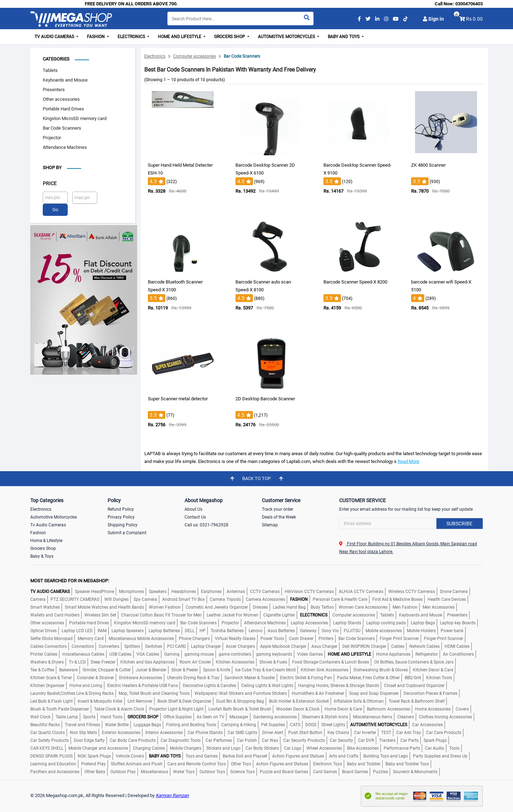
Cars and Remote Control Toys (197, 764)
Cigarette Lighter (279, 615)
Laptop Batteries (164, 631)
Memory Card (91, 639)
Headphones (184, 592)
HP (203, 631)
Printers (326, 639)
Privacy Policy (121, 517)
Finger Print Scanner (399, 639)
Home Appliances (393, 654)
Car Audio (435, 748)
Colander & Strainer (95, 678)
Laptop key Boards (458, 623)
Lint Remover (140, 701)
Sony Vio (330, 631)
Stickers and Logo (223, 748)
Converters (109, 646)
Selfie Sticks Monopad (51, 639)
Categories (56, 59)
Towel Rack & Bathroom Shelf (417, 701)
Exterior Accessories (121, 733)
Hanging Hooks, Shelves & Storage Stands (339, 686)
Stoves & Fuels (273, 662)
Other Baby (95, 772)
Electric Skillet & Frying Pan (306, 678)
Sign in (433, 19)
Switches (154, 646)
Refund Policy (121, 509)
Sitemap (270, 525)
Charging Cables (149, 748)
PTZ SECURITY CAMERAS (75, 599)
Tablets (50, 70)
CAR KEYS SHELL (47, 748)
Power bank (452, 631)
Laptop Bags (423, 623)
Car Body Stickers (262, 748)
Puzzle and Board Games (284, 772)
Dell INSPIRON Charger (364, 646)
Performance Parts (402, 748)
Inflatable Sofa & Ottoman (359, 701)
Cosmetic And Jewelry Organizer (217, 607)
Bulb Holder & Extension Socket (299, 701)
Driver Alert (273, 733)
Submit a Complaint (127, 533)
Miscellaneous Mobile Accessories (141, 639)
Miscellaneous (154, 772)
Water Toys (184, 772)
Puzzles (380, 772)
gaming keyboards (274, 654)
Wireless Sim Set (100, 615)
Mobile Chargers (186, 748)
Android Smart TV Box (183, 599)
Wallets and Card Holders (55, 615)
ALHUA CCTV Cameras (361, 592)
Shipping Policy (123, 525)
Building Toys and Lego (386, 756)
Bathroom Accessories (388, 709)
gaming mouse (199, 654)
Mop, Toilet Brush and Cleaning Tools (154, 693)
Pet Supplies (273, 725)
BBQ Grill (413, 678)
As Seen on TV (211, 717)
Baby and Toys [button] (344, 37)
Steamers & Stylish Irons (325, 717)
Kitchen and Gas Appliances (147, 662)
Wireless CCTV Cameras (412, 592)
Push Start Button (305, 733)
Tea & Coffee (42, 670)
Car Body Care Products (133, 740)
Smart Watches (45, 607)
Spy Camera (145, 599)
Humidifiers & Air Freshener (318, 693)
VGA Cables (148, 654)
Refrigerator (427, 654)
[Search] (240, 19)
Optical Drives (43, 631)
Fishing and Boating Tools (191, 725)
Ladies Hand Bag (289, 607)
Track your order (278, 509)
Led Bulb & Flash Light (51, 701)
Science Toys (242, 772)
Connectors (83, 646)
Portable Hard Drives (63, 109)
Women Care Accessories (363, 607)
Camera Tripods (225, 599)
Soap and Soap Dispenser (374, 693)
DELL (190, 631)
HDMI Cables (457, 646)
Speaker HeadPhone (94, 592)
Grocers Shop (43, 548)
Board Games (355, 772)
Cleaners (406, 717)
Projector (52, 138)
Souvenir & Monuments (415, 772)
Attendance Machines (65, 147)
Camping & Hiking (239, 725)
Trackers (387, 740)
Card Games (325, 772)
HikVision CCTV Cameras (309, 592)
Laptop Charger (206, 646)
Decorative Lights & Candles (209, 686)
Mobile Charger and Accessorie (98, 748)
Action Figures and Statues (298, 756)
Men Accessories (439, 607)
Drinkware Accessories (141, 678)
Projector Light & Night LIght (176, 709)
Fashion (38, 533)
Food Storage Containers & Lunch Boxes (331, 662)
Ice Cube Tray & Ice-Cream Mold (265, 670)
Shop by (52, 168)
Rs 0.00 (474, 19)
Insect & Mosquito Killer (100, 701)
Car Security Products (304, 740)
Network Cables (424, 646)
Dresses (260, 607)
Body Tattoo (322, 607)
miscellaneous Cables (83, 654)
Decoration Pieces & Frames (431, 693)
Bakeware (68, 670)
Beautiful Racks (45, 725)
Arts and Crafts (344, 756)
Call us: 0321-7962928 (206, 525)
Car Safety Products (50, 740)
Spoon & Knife (217, 670)
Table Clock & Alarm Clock (119, 709)
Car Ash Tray (409, 733)
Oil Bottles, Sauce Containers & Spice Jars (414, 662)
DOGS (311, 725)
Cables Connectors (48, 646)
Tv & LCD (77, 662)
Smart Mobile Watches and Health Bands (104, 607)
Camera (38, 599)
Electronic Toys (328, 764)
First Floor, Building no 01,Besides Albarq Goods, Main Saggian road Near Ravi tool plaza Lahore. (408, 548)
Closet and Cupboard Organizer (414, 686)
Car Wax (270, 740)
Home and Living (86, 686)
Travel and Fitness (82, 725)
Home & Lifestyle (46, 541)
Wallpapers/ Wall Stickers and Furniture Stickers (241, 693)
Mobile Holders (421, 631)
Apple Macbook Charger (283, 646)
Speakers (158, 592)
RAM (102, 631)
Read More (408, 461)
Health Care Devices (447, 599)
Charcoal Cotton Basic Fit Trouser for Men (161, 615)
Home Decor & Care (343, 709)
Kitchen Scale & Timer (51, 678)
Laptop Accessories (309, 623)
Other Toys (241, 764)
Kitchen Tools (439, 678)
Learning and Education (53, 764)
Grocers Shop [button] (230, 37)
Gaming (172, 654)
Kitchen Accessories (235, 662)
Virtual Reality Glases (235, 639)
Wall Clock (40, 717)
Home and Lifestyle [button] (180, 37)
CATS (295, 725)
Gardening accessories (275, 717)
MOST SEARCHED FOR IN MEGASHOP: (70, 581)
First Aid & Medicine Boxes (397, 599)
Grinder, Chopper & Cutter (107, 670)
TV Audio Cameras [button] (55, 37)
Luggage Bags (147, 725)
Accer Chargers (240, 646)
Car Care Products (444, 733)
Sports (89, 717)
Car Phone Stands (205, 733)
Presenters (54, 90)
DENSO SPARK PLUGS (51, 756)
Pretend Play (94, 764)
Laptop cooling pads (386, 623)
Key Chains (338, 733)
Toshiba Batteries (227, 631)
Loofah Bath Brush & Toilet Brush (240, 709)
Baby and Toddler (364, 764)
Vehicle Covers (130, 756)
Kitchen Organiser (47, 686)
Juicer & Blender (151, 670)
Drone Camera (454, 592)
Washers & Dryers (47, 662)
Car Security (341, 740)
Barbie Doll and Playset (245, 756)
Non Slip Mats (83, 733)
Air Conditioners (458, 654)
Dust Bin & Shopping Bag (240, 701)
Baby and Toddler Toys (407, 764)
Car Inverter (365, 733)
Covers (462, 709)
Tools (454, 748)
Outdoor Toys (212, 772)
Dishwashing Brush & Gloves (381, 670)
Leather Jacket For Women (232, 615)
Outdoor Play (123, 772)
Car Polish (247, 740)
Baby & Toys (42, 556)
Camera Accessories (265, 599)
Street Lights (333, 725)
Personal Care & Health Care (340, 599)
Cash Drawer (301, 639)
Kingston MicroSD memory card (75, 118)
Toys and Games (202, 756)
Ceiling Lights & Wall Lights (267, 686)
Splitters (132, 646)
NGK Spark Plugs (94, 756)
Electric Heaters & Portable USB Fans (142, 686)
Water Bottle (117, 725)
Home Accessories (433, 709)
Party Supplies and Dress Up (440, 756)
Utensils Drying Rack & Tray (193, 678)
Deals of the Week (279, 517)
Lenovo (256, 631)
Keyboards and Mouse (65, 80)
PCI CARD (177, 646)
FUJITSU (352, 631)
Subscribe (459, 524)
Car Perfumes (219, 740)
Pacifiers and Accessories (55, 772)
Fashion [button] (96, 37)
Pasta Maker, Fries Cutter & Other (368, 678)
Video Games (310, 654)
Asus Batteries (281, 631)
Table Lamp (67, 717)
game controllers (235, 654)
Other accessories (61, 99)
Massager (239, 717)
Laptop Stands (347, 623)
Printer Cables (44, 654)
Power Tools (272, 639)
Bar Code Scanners (62, 128)
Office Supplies (178, 717)
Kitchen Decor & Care (433, 670)
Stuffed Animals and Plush (137, 764)
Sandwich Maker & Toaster (250, 678)
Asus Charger (324, 646)
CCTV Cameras (265, 592)
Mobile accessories (384, 631)
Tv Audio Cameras (48, 525)
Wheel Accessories (324, 748)
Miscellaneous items (373, 717)
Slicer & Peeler (185, 670)
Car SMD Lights (242, 733)
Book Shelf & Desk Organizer (184, 701)
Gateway (308, 631)
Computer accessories (195, 56)
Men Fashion (405, 607)
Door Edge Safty (89, 740)
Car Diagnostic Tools (181, 740)
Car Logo (293, 748)
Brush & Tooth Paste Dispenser (60, 709)
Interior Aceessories (164, 733)
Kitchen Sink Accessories (325, 670)
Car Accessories (427, 725)
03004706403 (469, 4)
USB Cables (120, 654)
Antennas (236, 592)
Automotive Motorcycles (54, 517)
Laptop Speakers (128, 631)
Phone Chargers (194, 639)
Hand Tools (112, 717)
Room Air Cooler (195, 662)
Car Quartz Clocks (48, 733)
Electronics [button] (132, 37)
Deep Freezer (103, 662)
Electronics (155, 56)
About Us (193, 509)
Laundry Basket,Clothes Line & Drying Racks (72, 693)
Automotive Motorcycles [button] (287, 37)
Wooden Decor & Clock (298, 709)
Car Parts (410, 740)
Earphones (211, 592)
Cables (398, 646)
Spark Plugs (435, 740)
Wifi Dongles (116, 599)
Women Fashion (165, 607)
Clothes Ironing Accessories (445, 717)
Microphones (131, 592)
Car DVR (366, 740)
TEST (386, 733)
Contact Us (195, 517)
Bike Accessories (363, 748)
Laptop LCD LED (77, 631)
